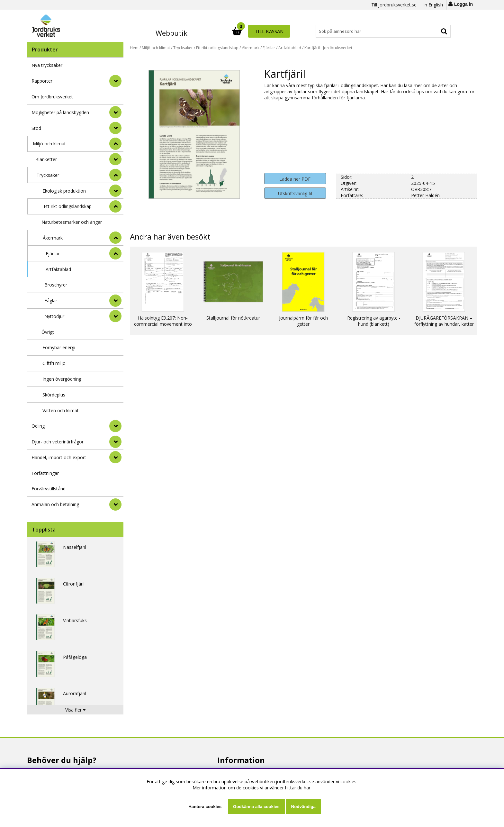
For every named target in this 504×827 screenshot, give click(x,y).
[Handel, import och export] (115, 457)
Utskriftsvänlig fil (295, 193)
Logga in (464, 4)
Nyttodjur (54, 316)
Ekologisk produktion (64, 191)
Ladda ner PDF (295, 179)
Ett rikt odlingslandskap (68, 206)
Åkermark (53, 238)
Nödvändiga (303, 807)
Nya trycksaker (47, 65)
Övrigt (48, 332)
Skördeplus (54, 395)
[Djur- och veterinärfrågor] (115, 442)
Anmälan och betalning (55, 504)
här (307, 788)
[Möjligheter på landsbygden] (115, 112)
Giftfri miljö (54, 363)
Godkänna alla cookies (256, 807)
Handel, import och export (59, 457)
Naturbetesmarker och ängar (72, 222)
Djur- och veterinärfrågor (58, 442)
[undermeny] (115, 159)
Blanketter (46, 159)
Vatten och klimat (61, 410)
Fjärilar (53, 254)
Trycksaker (48, 175)
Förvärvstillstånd (49, 489)
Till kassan (430, 31)
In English (433, 5)
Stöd (36, 128)
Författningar (45, 473)
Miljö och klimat (49, 144)
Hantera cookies (205, 807)
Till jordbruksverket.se (394, 5)
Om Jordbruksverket (52, 97)
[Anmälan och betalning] (115, 504)
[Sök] (280, 31)
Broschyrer (56, 285)
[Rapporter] (115, 81)
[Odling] (115, 426)
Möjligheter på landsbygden (60, 112)
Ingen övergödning (62, 379)
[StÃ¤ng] (115, 144)
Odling (38, 426)
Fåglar (51, 300)
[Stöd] (115, 128)
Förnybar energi (59, 347)
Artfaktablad (58, 269)
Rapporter (42, 81)
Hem (134, 48)
